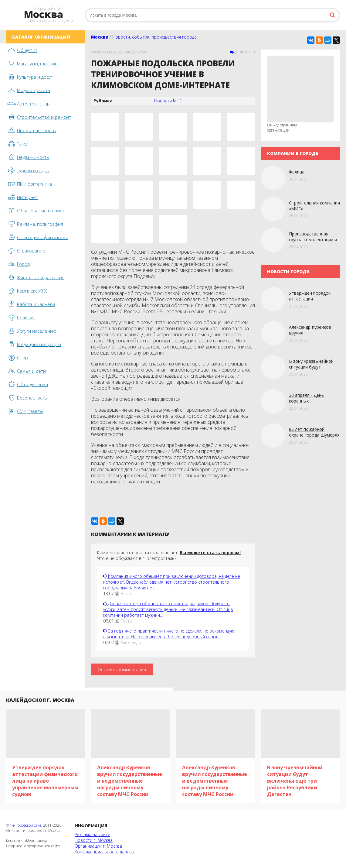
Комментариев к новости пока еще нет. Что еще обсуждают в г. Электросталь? (169, 555)
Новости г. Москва (94, 840)
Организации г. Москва (98, 846)
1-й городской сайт (25, 825)
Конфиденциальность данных (105, 852)
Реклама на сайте (92, 834)
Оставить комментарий (122, 669)
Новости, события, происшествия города (154, 37)
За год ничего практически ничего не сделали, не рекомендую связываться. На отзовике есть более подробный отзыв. (169, 634)
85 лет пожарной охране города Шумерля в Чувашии (314, 435)
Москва (100, 37)
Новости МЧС (168, 101)
